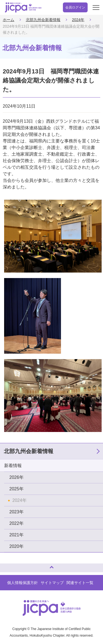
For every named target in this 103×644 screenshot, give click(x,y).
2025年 (16, 489)
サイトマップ (52, 583)
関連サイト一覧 (80, 583)
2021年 (16, 535)
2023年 (16, 512)
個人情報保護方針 (23, 583)
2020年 (16, 546)
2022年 (16, 523)
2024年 (78, 20)
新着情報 (13, 466)
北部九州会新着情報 (43, 20)
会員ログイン (75, 7)
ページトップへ (10, 566)
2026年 (16, 477)
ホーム (9, 20)
